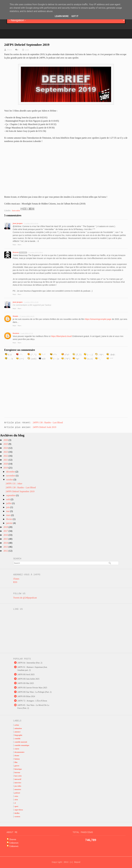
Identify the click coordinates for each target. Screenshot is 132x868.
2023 (6, 452)
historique (18, 769)
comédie (17, 739)
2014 (6, 543)
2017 (6, 531)
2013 (6, 547)
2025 (6, 444)
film (16, 762)
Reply (14, 245)
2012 (6, 551)
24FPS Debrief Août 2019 (44, 427)
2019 (6, 468)
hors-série (16, 211)
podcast (17, 793)
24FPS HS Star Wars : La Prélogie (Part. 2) (35, 692)
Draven (16, 252)
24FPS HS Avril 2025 (26, 675)
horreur (17, 772)
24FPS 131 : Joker (14, 484)
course (17, 749)
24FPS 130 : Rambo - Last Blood (48, 422)
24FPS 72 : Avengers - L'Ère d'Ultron (32, 701)
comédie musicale (21, 742)
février (10, 519)
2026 (6, 440)
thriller (17, 813)
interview (18, 783)
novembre (11, 476)
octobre (10, 480)
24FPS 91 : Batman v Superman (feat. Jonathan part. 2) (33, 669)
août (8, 499)
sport (16, 806)
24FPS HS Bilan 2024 (26, 696)
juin (8, 507)
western (17, 817)
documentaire (19, 752)
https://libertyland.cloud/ (61, 336)
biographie (18, 735)
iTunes (16, 579)
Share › (20, 245)
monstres (18, 789)
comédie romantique (22, 745)
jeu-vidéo (18, 786)
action (17, 725)
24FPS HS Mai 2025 (26, 683)
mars (9, 515)
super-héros (19, 810)
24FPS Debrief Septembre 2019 (20, 491)
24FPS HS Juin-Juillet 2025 (28, 679)
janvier (10, 523)
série (16, 800)
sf (15, 803)
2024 (6, 448)
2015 (6, 539)
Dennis (15, 316)
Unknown (14, 843)
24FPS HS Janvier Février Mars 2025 (32, 688)
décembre (11, 472)
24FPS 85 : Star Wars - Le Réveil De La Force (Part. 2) (33, 707)
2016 (6, 535)
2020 (6, 464)
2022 (6, 456)
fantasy (17, 759)
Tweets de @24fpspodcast (25, 598)
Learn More (62, 16)
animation (18, 728)
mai (8, 511)
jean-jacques (18, 223)
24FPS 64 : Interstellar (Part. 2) (30, 663)
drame (17, 756)
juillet (9, 503)
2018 (6, 527)
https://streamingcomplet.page (98, 319)
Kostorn (16, 333)
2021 (6, 460)
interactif (18, 779)
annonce (18, 732)
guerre (17, 766)
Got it (75, 16)
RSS (15, 582)
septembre (11, 495)
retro (16, 796)
